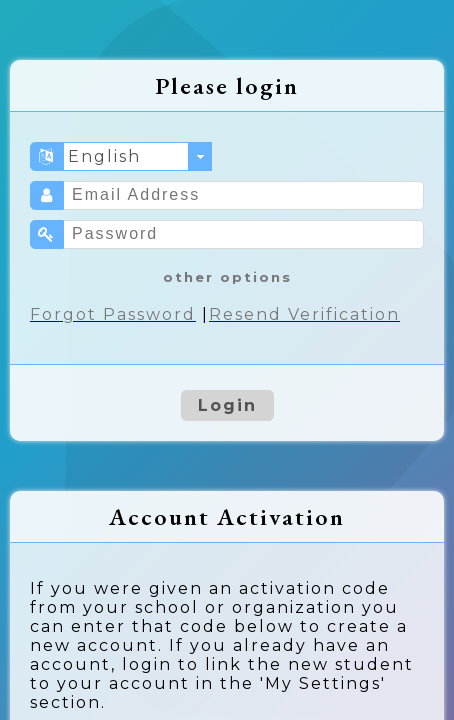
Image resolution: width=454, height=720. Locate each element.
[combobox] (138, 156)
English (104, 156)
